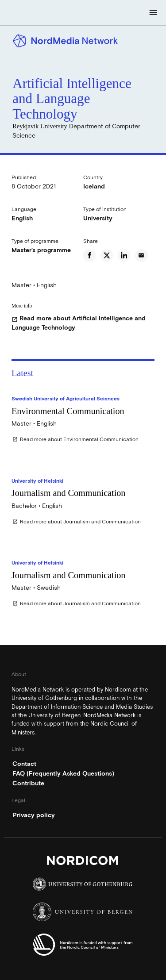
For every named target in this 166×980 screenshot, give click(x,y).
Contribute (28, 783)
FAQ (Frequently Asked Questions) (63, 773)
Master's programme (41, 250)
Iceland (94, 186)
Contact (24, 764)
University (98, 218)
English (22, 218)
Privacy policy (34, 815)
